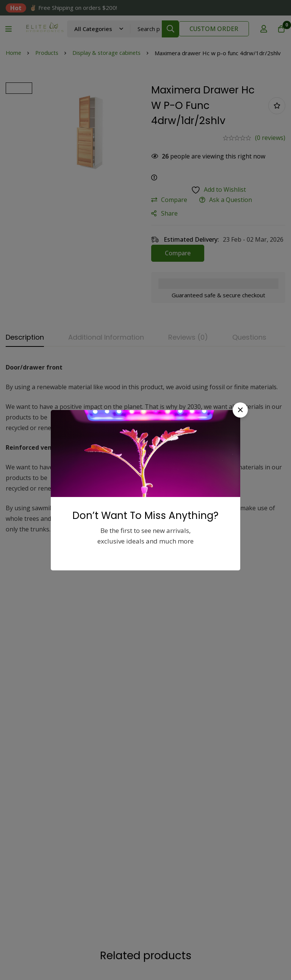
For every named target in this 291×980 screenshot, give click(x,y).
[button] (240, 410)
